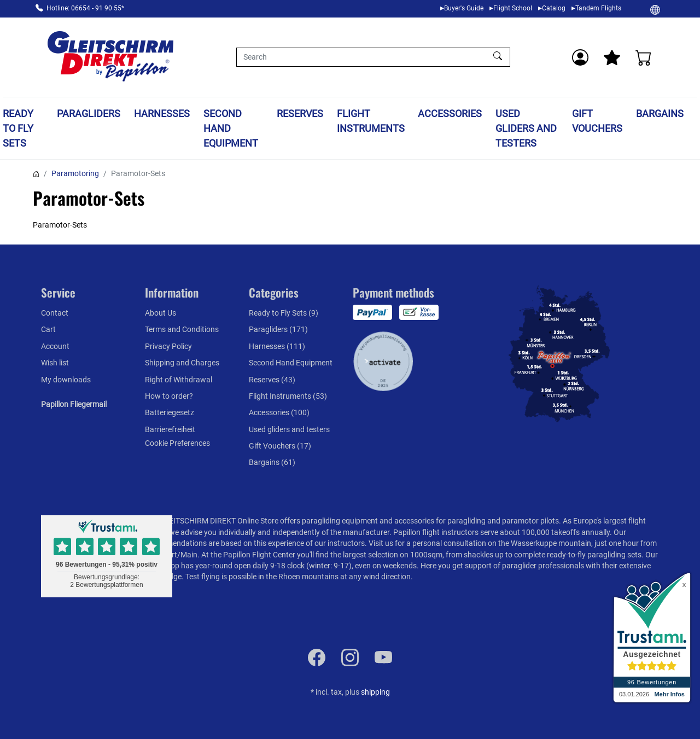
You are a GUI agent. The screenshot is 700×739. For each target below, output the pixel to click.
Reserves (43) (272, 380)
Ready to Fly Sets (18, 128)
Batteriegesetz (170, 412)
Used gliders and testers (526, 128)
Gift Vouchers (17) (280, 446)
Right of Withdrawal (179, 380)
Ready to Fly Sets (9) (284, 313)
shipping (375, 692)
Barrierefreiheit (170, 429)
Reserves (300, 114)
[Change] (655, 9)
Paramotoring (75, 173)
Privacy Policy (168, 346)
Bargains (660, 114)
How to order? (169, 396)
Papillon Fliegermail (74, 404)
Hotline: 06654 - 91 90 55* (85, 8)
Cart (48, 329)
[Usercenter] (580, 57)
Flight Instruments (371, 121)
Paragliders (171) (278, 329)
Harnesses (162, 114)
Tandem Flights (598, 8)
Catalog (554, 8)
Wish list (55, 363)
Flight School (513, 8)
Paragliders (89, 114)
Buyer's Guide (464, 8)
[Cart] (644, 57)
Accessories (450, 114)
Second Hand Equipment (231, 128)
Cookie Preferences (177, 443)
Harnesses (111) (277, 346)
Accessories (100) (279, 412)
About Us (161, 313)
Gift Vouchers (597, 121)
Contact (55, 313)
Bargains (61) (272, 462)
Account (55, 346)
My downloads (66, 380)
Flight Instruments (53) (288, 396)
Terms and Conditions (182, 329)
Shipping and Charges (182, 363)
